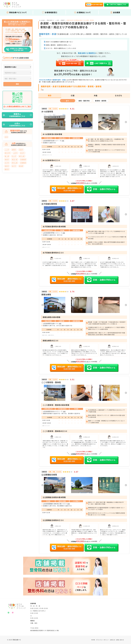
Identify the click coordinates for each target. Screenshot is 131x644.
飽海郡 (21, 166)
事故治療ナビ (51, 20)
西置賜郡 (23, 163)
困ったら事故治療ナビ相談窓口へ (17, 22)
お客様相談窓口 (50, 12)
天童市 (21, 150)
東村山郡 (22, 156)
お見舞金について (82, 12)
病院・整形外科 (84, 101)
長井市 (14, 166)
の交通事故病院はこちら (17, 115)
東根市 (7, 159)
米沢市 (7, 163)
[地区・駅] (17, 79)
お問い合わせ (120, 640)
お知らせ (113, 640)
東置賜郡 (23, 159)
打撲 (73, 95)
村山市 (14, 156)
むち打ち (119, 95)
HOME (93, 640)
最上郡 (7, 156)
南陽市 (63, 20)
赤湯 (6, 137)
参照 (63, 141)
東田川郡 (15, 159)
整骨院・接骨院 (101, 101)
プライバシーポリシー (103, 640)
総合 (50, 95)
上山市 (7, 150)
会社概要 (115, 12)
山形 (58, 20)
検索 (17, 84)
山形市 (15, 153)
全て (68, 101)
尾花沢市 (8, 153)
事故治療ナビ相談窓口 (87, 53)
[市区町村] (17, 73)
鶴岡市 (7, 169)
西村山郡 (15, 163)
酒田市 (7, 166)
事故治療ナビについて (17, 12)
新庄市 (22, 153)
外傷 (96, 95)
